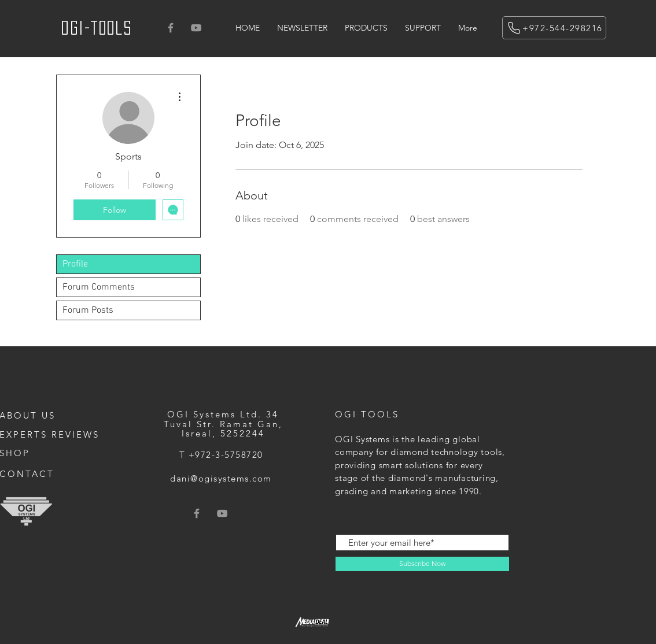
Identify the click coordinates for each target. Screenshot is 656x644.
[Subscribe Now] (422, 564)
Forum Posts (88, 310)
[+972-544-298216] (554, 28)
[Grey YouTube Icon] (196, 28)
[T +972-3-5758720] (222, 455)
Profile (75, 264)
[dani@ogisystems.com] (222, 478)
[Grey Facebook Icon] (171, 28)
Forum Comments (99, 287)
